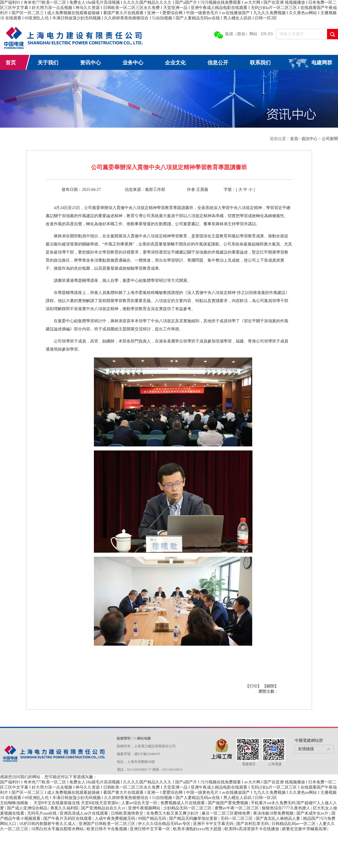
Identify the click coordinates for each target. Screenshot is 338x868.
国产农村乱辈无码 (253, 824)
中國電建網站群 (309, 741)
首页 (11, 63)
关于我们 (48, 63)
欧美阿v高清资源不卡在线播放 (252, 829)
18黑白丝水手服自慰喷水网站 (58, 829)
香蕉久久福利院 (65, 808)
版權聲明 (124, 738)
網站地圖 (144, 738)
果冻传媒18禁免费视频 (274, 813)
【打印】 (254, 686)
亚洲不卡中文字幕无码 (214, 824)
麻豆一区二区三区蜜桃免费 (226, 813)
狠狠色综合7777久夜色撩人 (287, 808)
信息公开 (218, 63)
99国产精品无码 (153, 818)
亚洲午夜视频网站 (145, 808)
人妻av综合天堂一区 (140, 803)
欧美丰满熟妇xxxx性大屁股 (198, 829)
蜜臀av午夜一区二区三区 (237, 808)
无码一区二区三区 (237, 818)
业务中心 (133, 63)
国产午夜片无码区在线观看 (68, 818)
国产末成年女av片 (313, 813)
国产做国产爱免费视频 (229, 803)
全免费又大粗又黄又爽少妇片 (173, 813)
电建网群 (322, 63)
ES (271, 34)
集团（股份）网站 (241, 34)
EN (264, 34)
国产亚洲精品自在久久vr (104, 808)
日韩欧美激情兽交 (128, 813)
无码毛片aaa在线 (42, 813)
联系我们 (260, 63)
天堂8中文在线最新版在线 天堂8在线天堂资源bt (77, 803)
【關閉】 (270, 686)
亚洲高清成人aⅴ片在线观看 (84, 813)
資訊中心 (310, 139)
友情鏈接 (306, 749)
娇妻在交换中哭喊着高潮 (305, 829)
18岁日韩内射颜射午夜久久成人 (48, 824)
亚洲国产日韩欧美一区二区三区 (107, 824)
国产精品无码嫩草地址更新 (194, 818)
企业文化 (175, 63)
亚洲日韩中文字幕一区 (151, 829)
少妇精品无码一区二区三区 (188, 808)
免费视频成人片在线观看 (183, 803)
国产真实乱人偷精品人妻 (278, 818)
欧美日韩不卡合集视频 (107, 829)
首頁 (294, 139)
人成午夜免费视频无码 (116, 818)
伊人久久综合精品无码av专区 (165, 824)
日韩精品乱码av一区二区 (294, 824)
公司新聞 (330, 139)
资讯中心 (90, 63)
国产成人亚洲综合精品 (28, 808)
